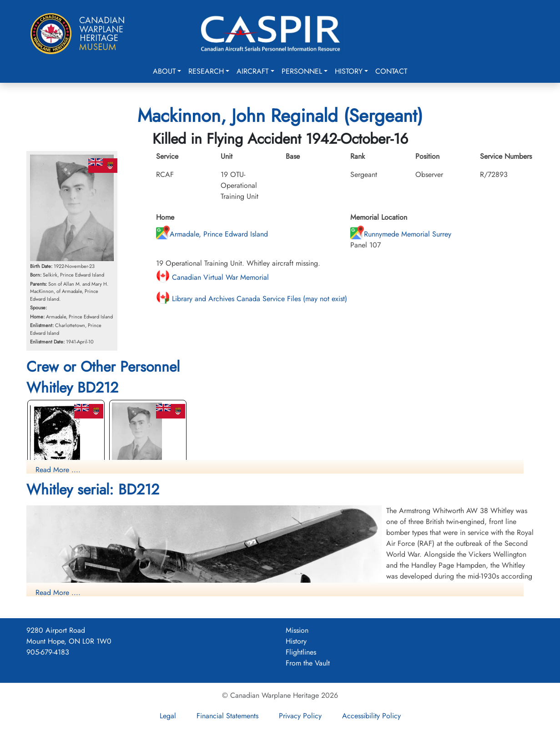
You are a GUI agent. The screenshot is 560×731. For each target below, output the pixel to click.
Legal (168, 716)
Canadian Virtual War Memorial (212, 277)
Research (206, 71)
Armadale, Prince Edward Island (212, 234)
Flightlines (301, 652)
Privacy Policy (300, 716)
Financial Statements (227, 716)
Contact (391, 71)
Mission (297, 630)
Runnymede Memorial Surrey (401, 234)
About (164, 71)
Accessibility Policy (371, 716)
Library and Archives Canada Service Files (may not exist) (252, 299)
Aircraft (252, 71)
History (349, 71)
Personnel (302, 71)
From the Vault (308, 663)
